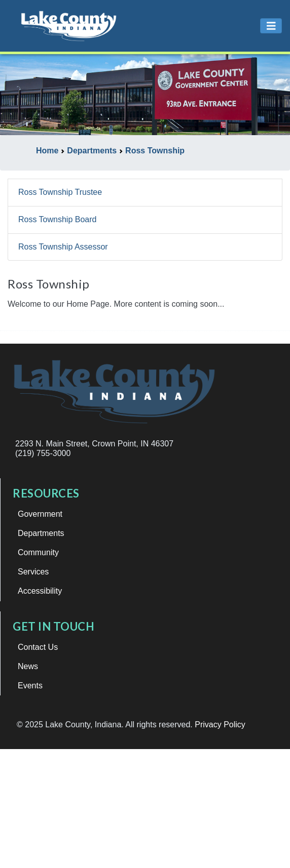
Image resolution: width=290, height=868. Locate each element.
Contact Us (38, 647)
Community (38, 552)
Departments (41, 533)
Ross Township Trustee (60, 192)
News (28, 666)
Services (33, 572)
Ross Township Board (57, 219)
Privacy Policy (220, 725)
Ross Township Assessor (63, 247)
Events (30, 686)
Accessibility (40, 591)
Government (40, 514)
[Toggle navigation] (271, 26)
